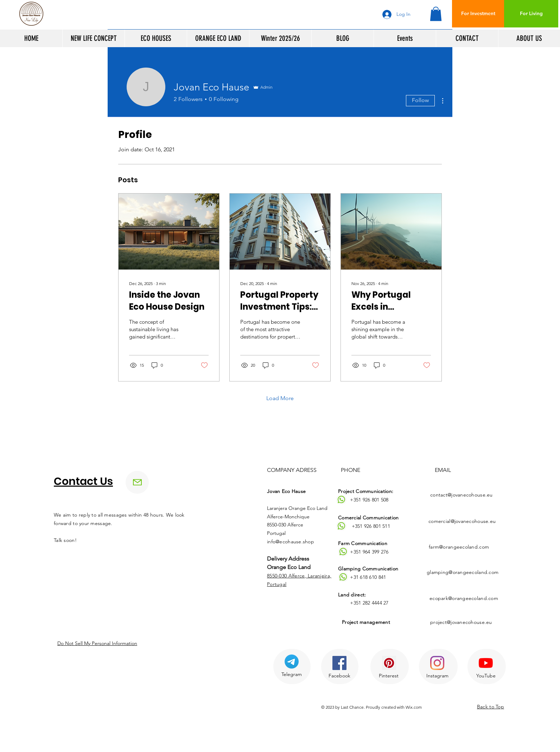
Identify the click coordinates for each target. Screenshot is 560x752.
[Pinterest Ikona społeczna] (389, 663)
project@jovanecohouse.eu (461, 622)
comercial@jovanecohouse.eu (462, 521)
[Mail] (137, 482)
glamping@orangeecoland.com (463, 572)
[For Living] (531, 14)
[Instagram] (437, 676)
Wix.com (414, 707)
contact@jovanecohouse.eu (462, 495)
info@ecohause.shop (291, 542)
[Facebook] (339, 676)
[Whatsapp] (341, 500)
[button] (436, 14)
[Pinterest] (389, 676)
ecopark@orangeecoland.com (464, 598)
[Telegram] (292, 675)
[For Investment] (478, 14)
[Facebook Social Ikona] (339, 663)
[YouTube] (486, 676)
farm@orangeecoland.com (459, 547)
